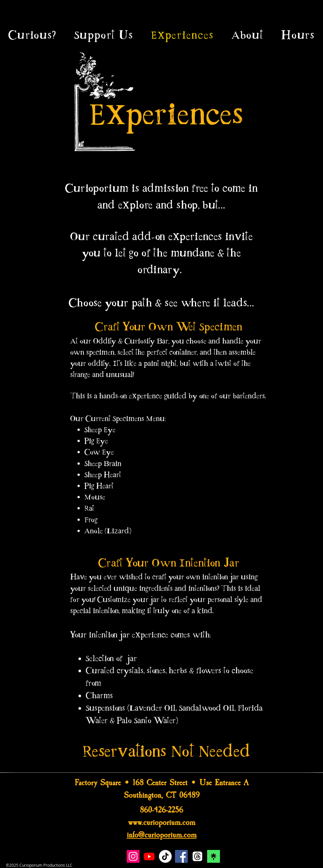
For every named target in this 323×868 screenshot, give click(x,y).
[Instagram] (133, 856)
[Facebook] (181, 856)
